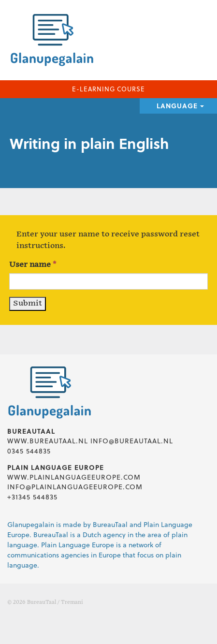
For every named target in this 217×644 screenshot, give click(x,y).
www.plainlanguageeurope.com (74, 477)
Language (180, 106)
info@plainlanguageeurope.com (75, 487)
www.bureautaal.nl (48, 441)
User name (33, 265)
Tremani (72, 602)
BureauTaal (42, 602)
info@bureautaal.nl (132, 441)
